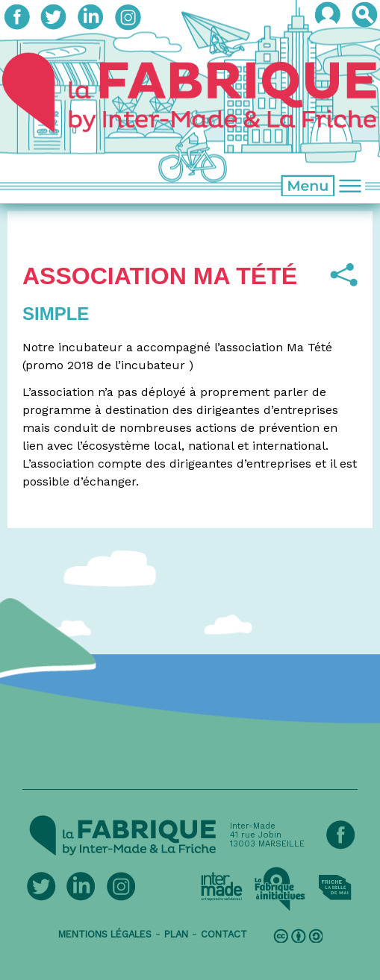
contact (224, 934)
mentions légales (105, 934)
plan (176, 934)
